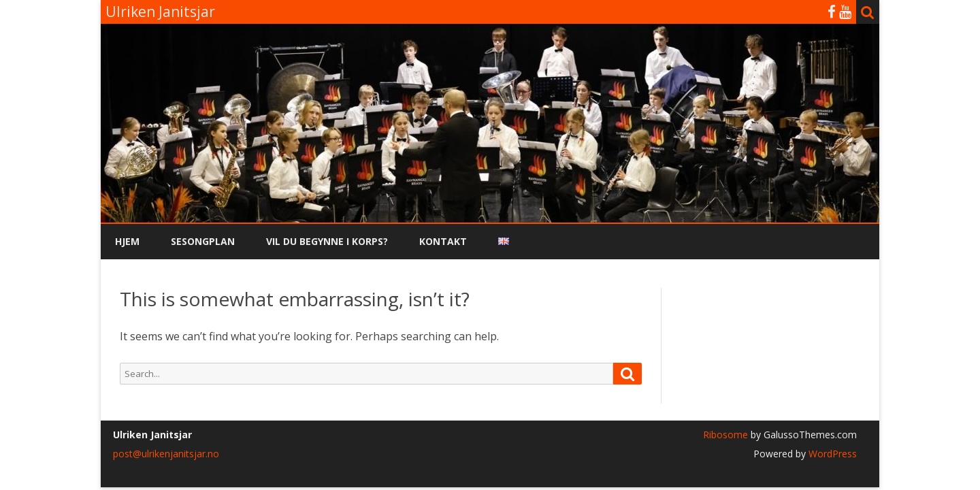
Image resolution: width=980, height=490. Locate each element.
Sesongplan (203, 241)
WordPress (831, 454)
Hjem (127, 241)
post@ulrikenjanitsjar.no (166, 454)
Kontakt (443, 241)
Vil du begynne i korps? (327, 241)
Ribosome (725, 435)
